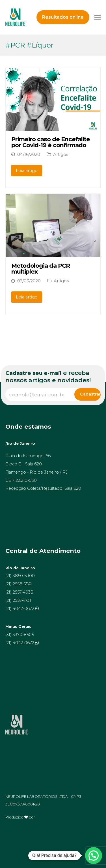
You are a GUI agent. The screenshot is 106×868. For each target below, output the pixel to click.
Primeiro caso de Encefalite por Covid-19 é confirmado (51, 142)
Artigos (61, 154)
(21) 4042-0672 (20, 609)
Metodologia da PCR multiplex (41, 268)
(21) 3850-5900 (20, 576)
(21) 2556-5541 (19, 584)
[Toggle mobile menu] (98, 17)
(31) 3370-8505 (20, 635)
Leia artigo (27, 171)
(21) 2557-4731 (18, 600)
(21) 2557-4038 (19, 592)
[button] (94, 856)
